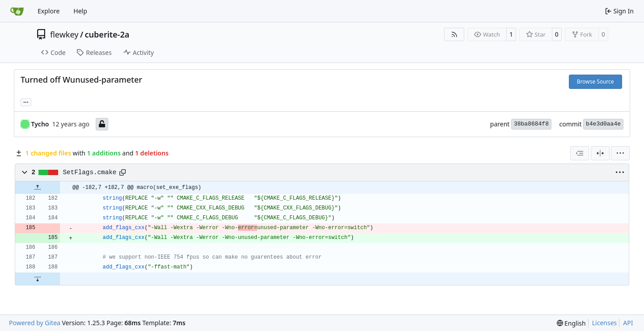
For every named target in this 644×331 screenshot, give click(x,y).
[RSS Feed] (454, 34)
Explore (49, 11)
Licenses (605, 323)
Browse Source (595, 82)
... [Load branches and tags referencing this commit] (26, 101)
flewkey (64, 34)
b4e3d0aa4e (603, 124)
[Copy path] (123, 172)
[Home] (17, 11)
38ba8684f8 (531, 124)
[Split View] (600, 153)
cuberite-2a (107, 34)
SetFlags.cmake (90, 172)
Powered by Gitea (35, 323)
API (628, 323)
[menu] (620, 153)
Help (80, 11)
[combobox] (580, 153)
